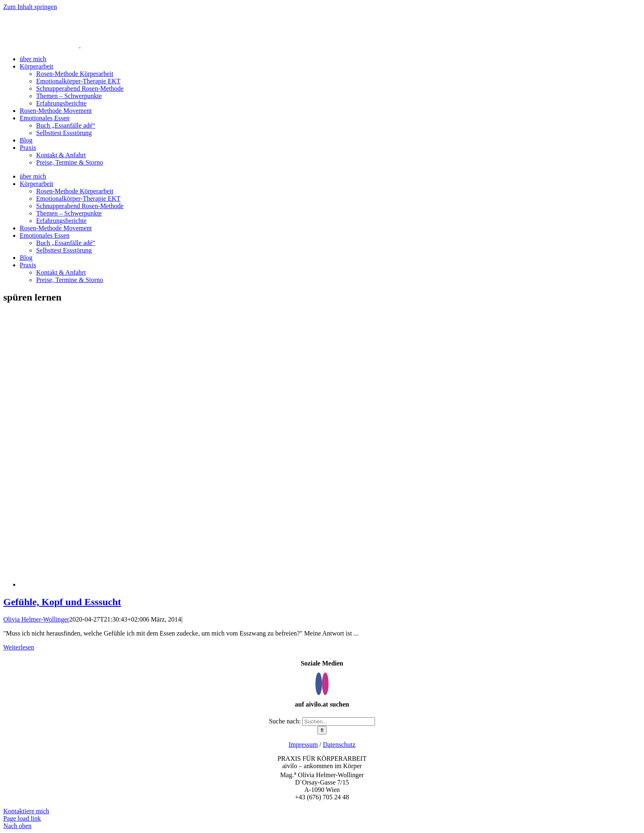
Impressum (303, 745)
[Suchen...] (339, 722)
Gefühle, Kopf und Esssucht (62, 602)
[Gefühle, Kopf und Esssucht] (225, 584)
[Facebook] (319, 684)
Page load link (22, 818)
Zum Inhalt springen (30, 7)
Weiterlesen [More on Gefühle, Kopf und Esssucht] (19, 647)
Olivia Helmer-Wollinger (36, 619)
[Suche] (322, 730)
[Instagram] (325, 684)
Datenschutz (339, 745)
